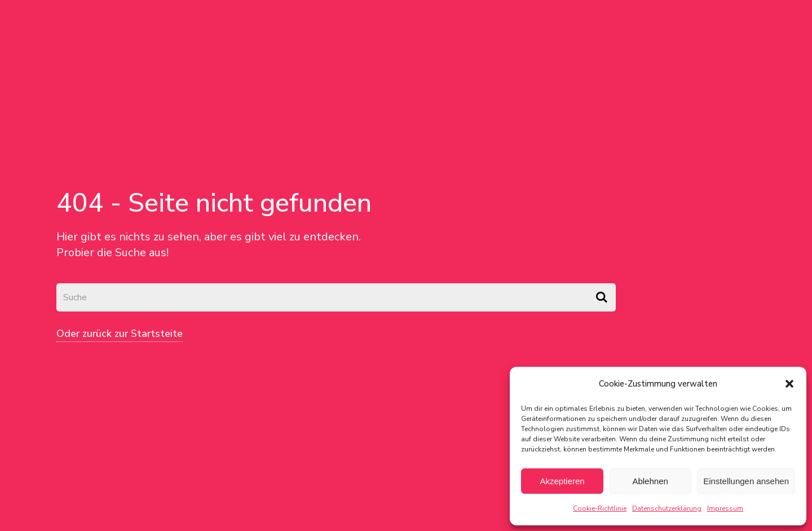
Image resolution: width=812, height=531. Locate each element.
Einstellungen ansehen (746, 481)
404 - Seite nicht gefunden (214, 203)
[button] (789, 384)
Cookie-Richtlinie (600, 508)
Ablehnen (650, 481)
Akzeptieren (562, 481)
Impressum (725, 508)
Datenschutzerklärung (667, 508)
